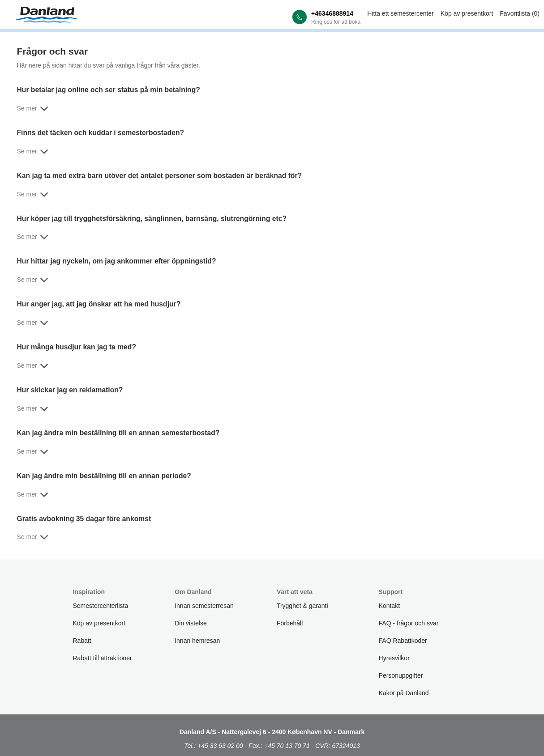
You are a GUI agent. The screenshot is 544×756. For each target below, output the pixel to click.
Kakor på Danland (404, 693)
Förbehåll (290, 623)
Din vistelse (191, 623)
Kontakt (389, 606)
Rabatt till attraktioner (103, 658)
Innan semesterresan (204, 606)
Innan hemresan (197, 641)
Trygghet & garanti (302, 606)
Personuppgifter (401, 675)
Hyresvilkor (394, 658)
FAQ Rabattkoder (403, 641)
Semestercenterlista (101, 606)
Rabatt (82, 641)
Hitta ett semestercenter (401, 13)
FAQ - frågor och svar (409, 623)
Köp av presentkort (467, 13)
